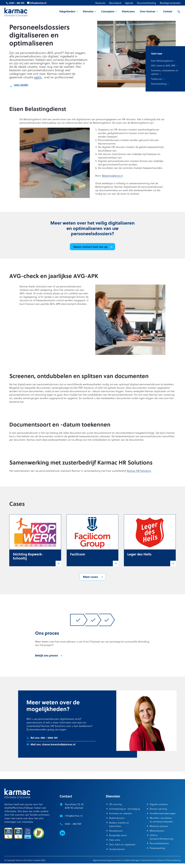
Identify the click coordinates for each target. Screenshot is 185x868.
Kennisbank (115, 3)
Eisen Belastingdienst (162, 61)
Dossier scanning (158, 809)
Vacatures (100, 3)
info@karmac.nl (38, 3)
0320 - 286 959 (73, 824)
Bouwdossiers (116, 831)
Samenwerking (159, 84)
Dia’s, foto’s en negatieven (122, 844)
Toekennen (157, 79)
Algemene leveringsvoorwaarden (107, 860)
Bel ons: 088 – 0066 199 (44, 738)
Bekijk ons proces (47, 655)
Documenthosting (146, 3)
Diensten (88, 11)
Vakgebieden (67, 11)
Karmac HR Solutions (139, 471)
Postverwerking (157, 848)
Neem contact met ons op (90, 247)
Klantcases (128, 11)
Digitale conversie (159, 804)
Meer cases (90, 577)
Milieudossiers (157, 831)
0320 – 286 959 (17, 3)
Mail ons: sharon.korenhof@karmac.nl (53, 744)
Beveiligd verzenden (170, 3)
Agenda (129, 3)
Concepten (108, 11)
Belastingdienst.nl (112, 176)
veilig (38, 77)
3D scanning (116, 804)
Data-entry (115, 840)
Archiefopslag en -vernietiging (125, 809)
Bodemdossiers (117, 818)
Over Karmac (148, 11)
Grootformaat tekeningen (163, 813)
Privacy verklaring (173, 860)
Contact (168, 11)
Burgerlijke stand (118, 835)
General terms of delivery (153, 860)
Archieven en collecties (121, 813)
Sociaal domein (117, 849)
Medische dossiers (159, 826)
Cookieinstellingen (132, 860)
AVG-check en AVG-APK (163, 65)
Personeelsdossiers (159, 843)
